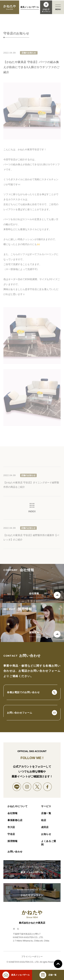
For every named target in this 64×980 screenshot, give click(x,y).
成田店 (45, 827)
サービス (46, 806)
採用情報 (13, 841)
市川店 (11, 827)
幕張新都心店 (15, 820)
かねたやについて (18, 806)
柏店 (44, 820)
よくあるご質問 (49, 843)
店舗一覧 (46, 813)
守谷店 (11, 834)
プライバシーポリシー (32, 957)
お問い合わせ (15, 852)
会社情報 (13, 813)
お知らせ (46, 834)
